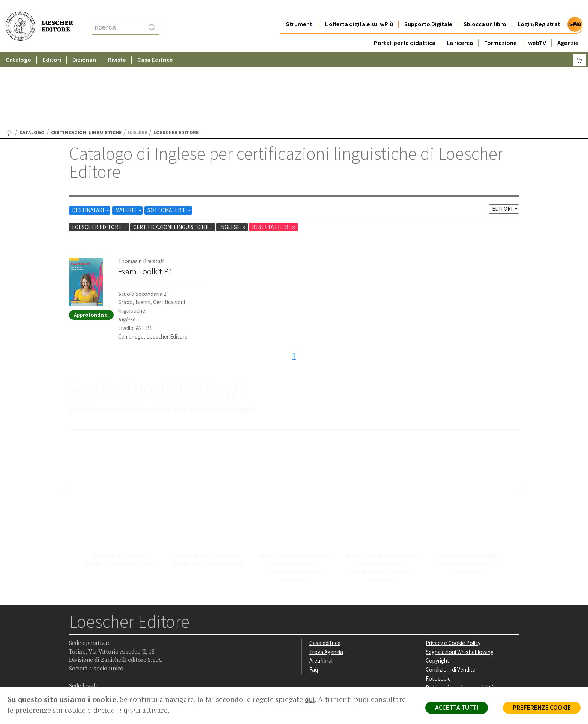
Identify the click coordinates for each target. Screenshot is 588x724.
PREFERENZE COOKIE (542, 708)
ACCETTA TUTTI (457, 708)
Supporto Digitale (428, 9)
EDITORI (505, 136)
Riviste (117, 45)
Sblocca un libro (485, 9)
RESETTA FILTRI (274, 154)
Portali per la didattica (405, 28)
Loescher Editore (100, 154)
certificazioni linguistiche (86, 59)
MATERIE (129, 137)
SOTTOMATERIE (170, 137)
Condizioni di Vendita (451, 596)
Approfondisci (91, 242)
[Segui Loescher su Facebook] (76, 640)
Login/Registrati (540, 9)
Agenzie (568, 28)
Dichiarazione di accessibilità (460, 614)
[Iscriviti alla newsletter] (134, 639)
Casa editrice (325, 570)
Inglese (233, 154)
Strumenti (300, 9)
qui (310, 699)
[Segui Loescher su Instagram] (90, 640)
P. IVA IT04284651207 (95, 669)
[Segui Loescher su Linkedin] (105, 640)
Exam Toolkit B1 (145, 198)
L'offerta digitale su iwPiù (359, 9)
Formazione (500, 28)
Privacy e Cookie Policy (453, 570)
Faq (314, 596)
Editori (52, 45)
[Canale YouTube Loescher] (119, 640)
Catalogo (18, 45)
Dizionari (84, 45)
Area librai (321, 587)
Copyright (437, 587)
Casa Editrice (155, 45)
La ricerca (460, 28)
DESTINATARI (91, 137)
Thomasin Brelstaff (141, 188)
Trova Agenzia (326, 579)
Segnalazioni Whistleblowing (460, 579)
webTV (537, 28)
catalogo (32, 59)
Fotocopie (438, 605)
